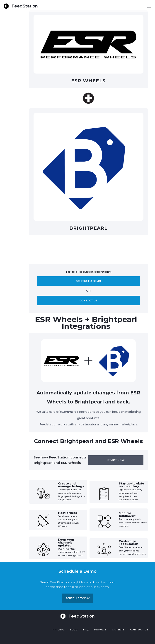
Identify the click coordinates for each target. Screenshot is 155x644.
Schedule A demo (88, 281)
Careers (118, 630)
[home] (21, 6)
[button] (149, 6)
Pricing (58, 630)
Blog (74, 630)
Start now (116, 460)
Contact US (139, 630)
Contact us (88, 301)
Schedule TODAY (77, 598)
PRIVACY (100, 630)
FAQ (86, 630)
